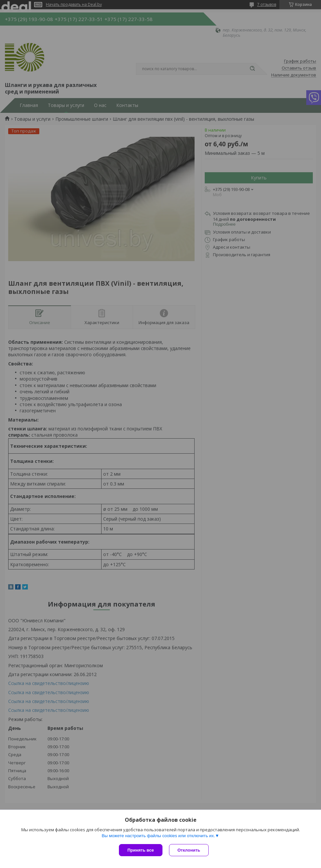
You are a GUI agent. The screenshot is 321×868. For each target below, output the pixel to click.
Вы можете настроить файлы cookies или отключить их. (158, 836)
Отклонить (189, 850)
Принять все (141, 850)
